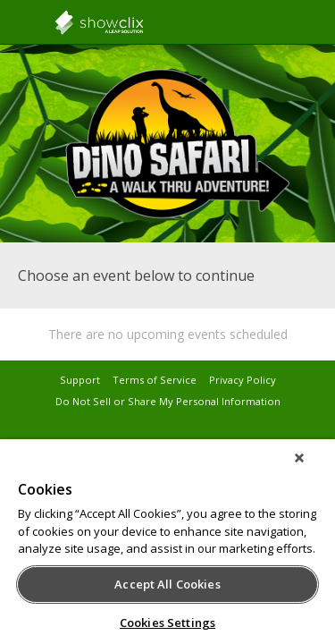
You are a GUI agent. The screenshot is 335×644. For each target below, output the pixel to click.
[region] (167, 547)
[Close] (312, 470)
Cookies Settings (167, 623)
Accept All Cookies (167, 584)
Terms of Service (155, 380)
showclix (143, 22)
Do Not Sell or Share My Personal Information (168, 401)
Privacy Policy (243, 380)
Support (80, 380)
